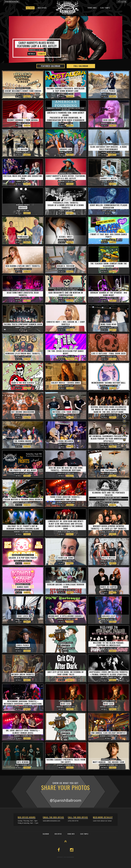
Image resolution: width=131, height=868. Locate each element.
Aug (124, 426)
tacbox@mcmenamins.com (52, 821)
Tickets (42, 54)
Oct (124, 435)
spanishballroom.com (12, 2)
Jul (124, 421)
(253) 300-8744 (73, 821)
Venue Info (92, 8)
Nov (124, 440)
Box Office (42, 8)
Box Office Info (65, 866)
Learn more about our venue (102, 821)
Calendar (30, 8)
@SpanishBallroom (66, 800)
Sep (124, 430)
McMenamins (70, 857)
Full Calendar (81, 66)
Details (32, 54)
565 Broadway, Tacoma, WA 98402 (116, 866)
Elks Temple (105, 8)
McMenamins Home (77, 866)
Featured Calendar (51, 66)
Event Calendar (53, 866)
